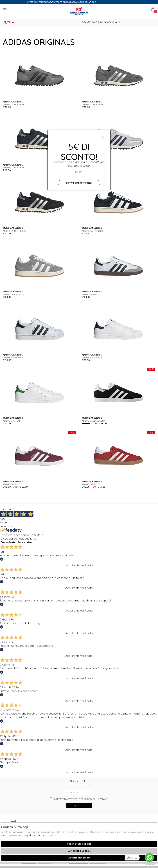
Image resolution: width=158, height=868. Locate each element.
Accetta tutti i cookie (79, 844)
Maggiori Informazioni (42, 835)
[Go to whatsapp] (149, 858)
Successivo (25, 542)
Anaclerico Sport (79, 11)
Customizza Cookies (79, 851)
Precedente (8, 542)
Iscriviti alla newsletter (79, 183)
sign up (81, 806)
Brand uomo (90, 22)
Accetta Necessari (79, 858)
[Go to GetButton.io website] (149, 864)
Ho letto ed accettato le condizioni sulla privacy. (79, 799)
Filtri (9, 22)
